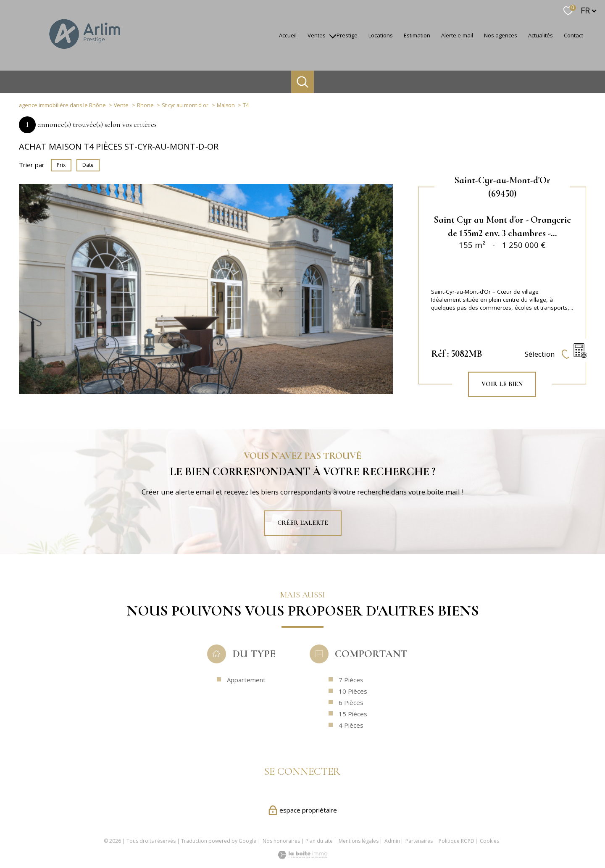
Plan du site (319, 841)
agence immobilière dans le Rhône (62, 105)
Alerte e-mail (457, 35)
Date (88, 165)
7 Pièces (351, 708)
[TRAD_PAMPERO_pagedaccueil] (85, 53)
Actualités (541, 35)
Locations (381, 35)
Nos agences (501, 35)
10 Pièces (353, 719)
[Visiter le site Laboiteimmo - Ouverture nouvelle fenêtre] (302, 856)
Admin (392, 841)
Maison (226, 105)
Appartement (246, 708)
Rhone (145, 105)
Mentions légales (359, 841)
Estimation (417, 35)
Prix (61, 165)
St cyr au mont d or (185, 105)
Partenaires (419, 841)
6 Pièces (351, 730)
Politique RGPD (456, 841)
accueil (288, 35)
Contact (573, 35)
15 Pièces (353, 742)
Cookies (489, 841)
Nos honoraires (281, 841)
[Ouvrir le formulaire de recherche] (302, 82)
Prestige (347, 35)
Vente (121, 105)
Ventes (317, 35)
